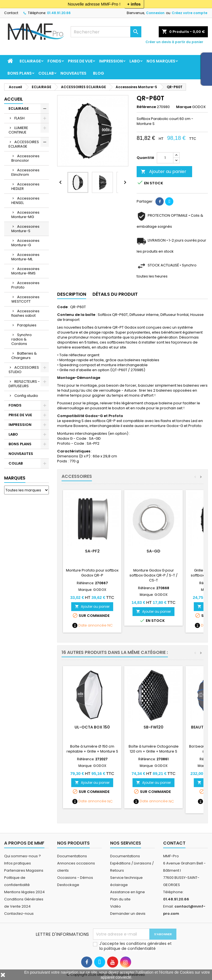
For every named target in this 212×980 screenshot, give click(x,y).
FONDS (54, 61)
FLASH (19, 118)
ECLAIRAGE (30, 61)
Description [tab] (72, 294)
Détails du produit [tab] (115, 294)
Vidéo (116, 906)
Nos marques (161, 61)
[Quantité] (165, 158)
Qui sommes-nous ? (22, 856)
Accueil (14, 99)
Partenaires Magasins (24, 870)
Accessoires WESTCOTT (25, 299)
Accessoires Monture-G (25, 243)
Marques (15, 478)
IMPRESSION (111, 61)
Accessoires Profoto (25, 285)
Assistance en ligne (128, 892)
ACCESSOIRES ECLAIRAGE (24, 144)
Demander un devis (128, 914)
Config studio (26, 396)
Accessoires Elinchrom (25, 172)
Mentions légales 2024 (24, 892)
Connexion (155, 13)
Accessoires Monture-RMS (25, 271)
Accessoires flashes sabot (25, 313)
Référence (146, 107)
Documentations (72, 856)
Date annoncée (92, 625)
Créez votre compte (190, 13)
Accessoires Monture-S (25, 229)
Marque (184, 107)
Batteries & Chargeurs (24, 356)
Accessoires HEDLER (25, 186)
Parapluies (27, 325)
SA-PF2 (92, 551)
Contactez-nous (19, 914)
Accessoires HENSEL (25, 201)
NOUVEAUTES (73, 73)
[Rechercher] (106, 32)
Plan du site (120, 899)
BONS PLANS (20, 73)
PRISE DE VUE (80, 61)
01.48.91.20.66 (59, 13)
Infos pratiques (18, 863)
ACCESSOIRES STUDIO (24, 370)
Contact (11, 13)
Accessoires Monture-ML (25, 257)
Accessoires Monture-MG (25, 215)
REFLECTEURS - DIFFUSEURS (24, 384)
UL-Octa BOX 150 (92, 727)
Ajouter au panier (164, 171)
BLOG (99, 73)
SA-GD (153, 551)
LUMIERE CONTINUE (18, 130)
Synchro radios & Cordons (22, 339)
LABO (135, 61)
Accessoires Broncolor (25, 158)
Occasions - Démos (75, 878)
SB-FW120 (153, 727)
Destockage (68, 885)
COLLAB (46, 73)
